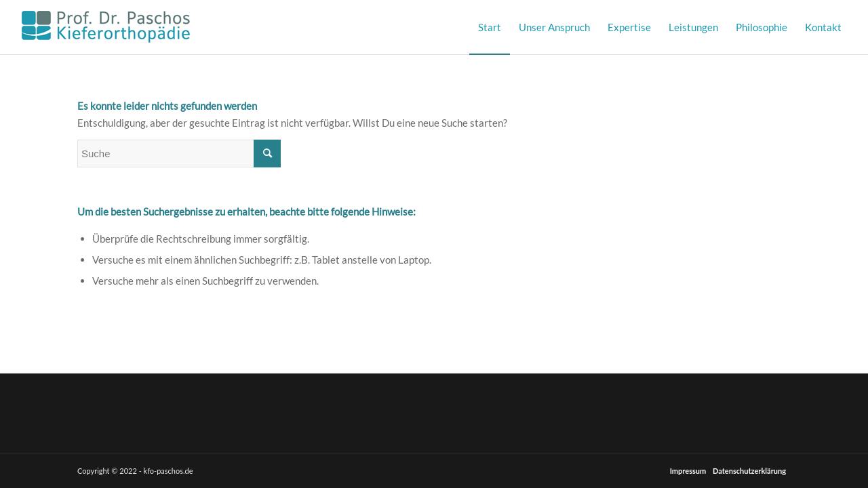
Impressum (688, 471)
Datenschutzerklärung (749, 471)
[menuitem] (490, 27)
